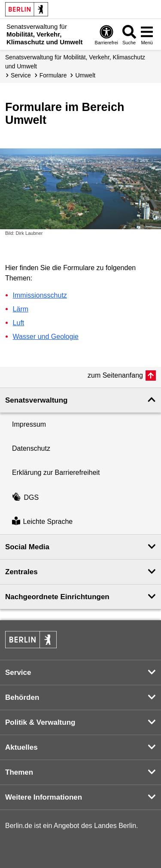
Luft (19, 323)
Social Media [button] (27, 547)
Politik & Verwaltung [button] (40, 722)
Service (21, 75)
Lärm (21, 309)
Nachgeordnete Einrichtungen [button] (57, 597)
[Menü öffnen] (147, 35)
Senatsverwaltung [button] (36, 400)
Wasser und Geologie (46, 337)
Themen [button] (19, 772)
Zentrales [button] (21, 572)
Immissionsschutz (40, 295)
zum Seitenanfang (115, 375)
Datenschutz (31, 448)
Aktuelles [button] (21, 747)
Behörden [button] (22, 697)
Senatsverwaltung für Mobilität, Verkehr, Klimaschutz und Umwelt (75, 62)
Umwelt (85, 75)
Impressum (29, 424)
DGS (25, 497)
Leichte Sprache (42, 522)
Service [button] (18, 673)
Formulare (53, 75)
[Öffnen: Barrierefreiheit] (106, 35)
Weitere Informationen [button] (44, 797)
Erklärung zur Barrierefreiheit (56, 472)
